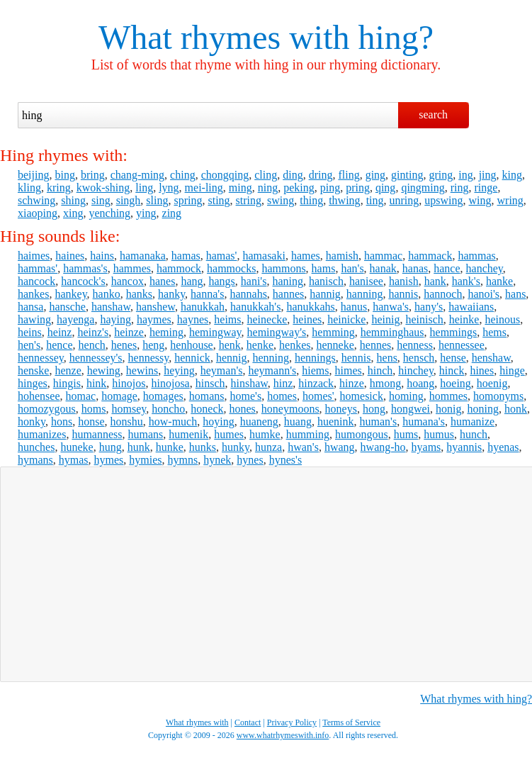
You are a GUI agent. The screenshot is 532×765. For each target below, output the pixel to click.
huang (298, 421)
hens (387, 358)
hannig (325, 294)
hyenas (503, 447)
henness (415, 345)
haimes (34, 256)
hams (324, 268)
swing (281, 200)
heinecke (267, 319)
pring (358, 188)
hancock (36, 281)
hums (406, 434)
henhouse (191, 345)
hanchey (485, 268)
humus (439, 434)
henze (68, 370)
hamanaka (143, 256)
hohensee (39, 396)
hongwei (411, 409)
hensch (419, 358)
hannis (403, 294)
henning (271, 358)
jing (488, 175)
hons (62, 421)
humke (265, 434)
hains (102, 256)
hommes (448, 396)
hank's (466, 281)
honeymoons (290, 409)
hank (435, 281)
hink (96, 383)
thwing (344, 200)
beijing (33, 175)
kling (29, 188)
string (249, 200)
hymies (145, 460)
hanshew (155, 307)
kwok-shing (103, 188)
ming (240, 188)
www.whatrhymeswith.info (283, 735)
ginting (407, 175)
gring (441, 175)
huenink (336, 421)
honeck (207, 409)
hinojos (129, 383)
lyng (169, 188)
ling (144, 188)
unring (404, 200)
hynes (250, 460)
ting (375, 200)
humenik (188, 434)
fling (349, 175)
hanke (499, 281)
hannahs (248, 294)
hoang (420, 383)
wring (510, 200)
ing (465, 175)
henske (33, 370)
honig (448, 409)
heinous (502, 319)
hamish (342, 256)
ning (268, 188)
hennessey (41, 358)
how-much (173, 421)
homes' (318, 396)
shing (73, 200)
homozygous (47, 409)
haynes (193, 319)
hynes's (285, 460)
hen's (29, 345)
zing (172, 213)
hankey (70, 294)
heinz (60, 332)
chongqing (225, 175)
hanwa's (391, 307)
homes (282, 396)
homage (119, 396)
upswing (443, 200)
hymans (35, 460)
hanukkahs (310, 307)
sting (219, 200)
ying (146, 213)
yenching (109, 213)
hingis (67, 383)
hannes (288, 294)
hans (515, 294)
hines (482, 370)
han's (352, 268)
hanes (162, 281)
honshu (127, 421)
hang (192, 281)
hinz (283, 383)
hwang (340, 447)
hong (374, 409)
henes (124, 345)
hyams (426, 447)
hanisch (326, 281)
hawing (34, 319)
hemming (333, 332)
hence (59, 345)
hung (111, 447)
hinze (352, 383)
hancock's (83, 281)
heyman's (222, 370)
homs (94, 409)
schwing (36, 200)
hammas (476, 256)
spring (188, 200)
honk (516, 409)
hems (494, 332)
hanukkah (203, 307)
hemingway (215, 332)
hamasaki (264, 256)
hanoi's (483, 294)
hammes (132, 268)
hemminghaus (392, 332)
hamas (186, 256)
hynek (217, 460)
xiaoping (38, 213)
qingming (423, 188)
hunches (36, 447)
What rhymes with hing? (476, 699)
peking (299, 188)
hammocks (231, 268)
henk (230, 345)
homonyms (498, 396)
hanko (107, 294)
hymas (74, 460)
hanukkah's (255, 307)
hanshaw (111, 307)
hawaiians (471, 307)
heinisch (424, 319)
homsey (129, 409)
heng (153, 345)
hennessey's (96, 358)
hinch (380, 370)
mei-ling (204, 188)
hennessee (462, 345)
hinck (452, 370)
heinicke (346, 319)
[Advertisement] (261, 573)
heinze (129, 332)
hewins (142, 370)
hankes (33, 294)
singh (129, 200)
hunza (268, 447)
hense (453, 358)
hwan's (303, 447)
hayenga (75, 319)
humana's (424, 421)
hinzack (316, 383)
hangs (221, 281)
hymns (183, 460)
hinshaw (249, 383)
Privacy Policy (292, 722)
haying (115, 319)
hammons (283, 268)
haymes (154, 319)
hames (306, 256)
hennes (375, 345)
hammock (179, 268)
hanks (139, 294)
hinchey (416, 370)
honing (483, 409)
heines (307, 319)
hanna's (207, 294)
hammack (430, 256)
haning (288, 281)
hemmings (454, 332)
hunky (236, 447)
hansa (30, 307)
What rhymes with (224, 37)
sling (157, 200)
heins (30, 332)
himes (348, 370)
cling (266, 175)
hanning (365, 294)
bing (64, 175)
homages (163, 396)
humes (229, 434)
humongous (362, 434)
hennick (192, 358)
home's (246, 396)
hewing (104, 370)
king (512, 175)
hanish (404, 281)
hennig (232, 358)
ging (375, 175)
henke (260, 345)
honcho (168, 409)
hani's (254, 281)
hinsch (210, 383)
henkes (295, 345)
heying (179, 370)
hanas (415, 268)
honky (32, 421)
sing (101, 200)
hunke (170, 447)
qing (385, 188)
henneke (335, 345)
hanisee (366, 281)
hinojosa (170, 383)
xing (73, 213)
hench (92, 345)
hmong (385, 383)
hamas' (222, 256)
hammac (383, 256)
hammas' (38, 268)
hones (243, 409)
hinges (33, 383)
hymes (109, 460)
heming (166, 332)
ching (183, 175)
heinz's (93, 332)
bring (93, 175)
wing (480, 200)
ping (330, 188)
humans (146, 434)
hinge (512, 370)
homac (81, 396)
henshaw (491, 358)
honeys (341, 409)
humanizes (42, 434)
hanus (354, 307)
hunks (203, 447)
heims (227, 319)
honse (91, 421)
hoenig (492, 383)
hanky (171, 294)
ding (293, 175)
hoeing (455, 383)
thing (311, 200)
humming (308, 434)
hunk (139, 447)
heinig (385, 319)
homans (207, 396)
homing (406, 396)
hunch (474, 434)
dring (321, 175)
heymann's (273, 370)
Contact (248, 722)
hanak (383, 268)
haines (70, 256)
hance (447, 268)
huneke (77, 447)
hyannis (464, 447)
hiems (315, 370)
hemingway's (277, 332)
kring (59, 188)
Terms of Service (351, 722)
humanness (97, 434)
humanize (472, 421)
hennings (315, 358)
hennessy (149, 358)
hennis (356, 358)
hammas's (85, 268)
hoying (218, 421)
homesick (362, 396)
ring (460, 188)
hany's (429, 307)
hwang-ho (383, 447)
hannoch (443, 294)
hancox (128, 281)
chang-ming (137, 175)
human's (379, 421)
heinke (464, 319)
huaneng (259, 421)
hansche (67, 307)
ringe (486, 188)
